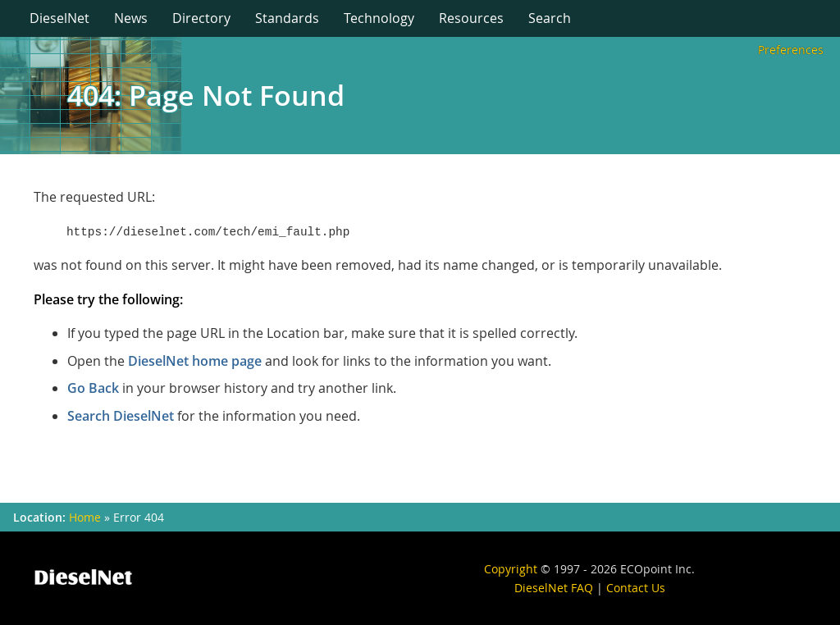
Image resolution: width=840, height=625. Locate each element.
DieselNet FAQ (554, 588)
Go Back (93, 388)
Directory (201, 18)
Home (85, 518)
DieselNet (59, 18)
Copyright (511, 569)
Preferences (791, 50)
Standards (287, 18)
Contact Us (636, 588)
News (131, 18)
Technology (379, 18)
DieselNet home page (195, 361)
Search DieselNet (121, 416)
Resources (471, 18)
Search (550, 18)
